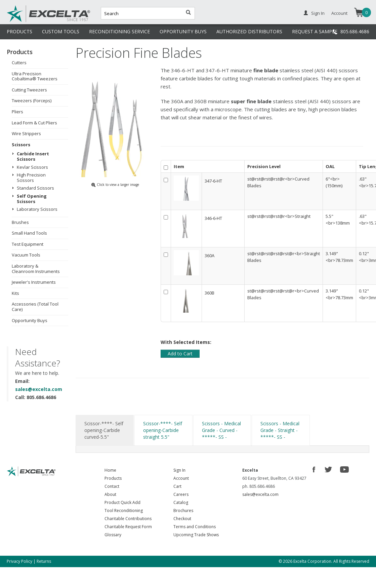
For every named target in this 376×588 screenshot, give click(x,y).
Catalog (181, 502)
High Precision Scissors (31, 178)
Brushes (20, 222)
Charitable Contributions (128, 519)
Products (113, 478)
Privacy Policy (19, 561)
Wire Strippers (26, 133)
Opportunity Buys (30, 320)
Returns (44, 561)
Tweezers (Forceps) (32, 101)
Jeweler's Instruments (34, 282)
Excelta (28, 21)
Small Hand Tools (29, 233)
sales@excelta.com (39, 389)
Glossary (113, 535)
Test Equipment (28, 244)
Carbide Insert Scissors (33, 156)
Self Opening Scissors (32, 199)
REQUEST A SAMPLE (315, 31)
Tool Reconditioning (124, 511)
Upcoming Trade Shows (196, 535)
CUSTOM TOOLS (61, 31)
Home (110, 470)
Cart (177, 486)
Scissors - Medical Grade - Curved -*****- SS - (221, 430)
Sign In (318, 13)
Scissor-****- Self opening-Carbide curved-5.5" (104, 430)
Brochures (183, 511)
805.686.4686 (355, 31)
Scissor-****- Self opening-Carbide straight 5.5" (163, 430)
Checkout (182, 519)
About (110, 494)
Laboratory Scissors (37, 209)
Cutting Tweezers (29, 90)
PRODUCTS (19, 31)
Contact (112, 486)
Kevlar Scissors (32, 167)
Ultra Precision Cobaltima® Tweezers (35, 76)
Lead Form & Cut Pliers (34, 123)
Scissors (21, 145)
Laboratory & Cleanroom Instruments (36, 269)
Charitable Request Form (128, 527)
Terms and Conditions (195, 527)
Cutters (19, 63)
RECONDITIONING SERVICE (119, 31)
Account (339, 13)
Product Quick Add (122, 502)
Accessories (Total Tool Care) (35, 307)
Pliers (17, 112)
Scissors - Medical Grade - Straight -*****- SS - (280, 430)
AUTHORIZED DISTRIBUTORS (249, 31)
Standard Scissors (35, 188)
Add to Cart (180, 354)
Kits (15, 293)
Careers (181, 494)
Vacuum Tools (26, 255)
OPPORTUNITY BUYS (183, 31)
